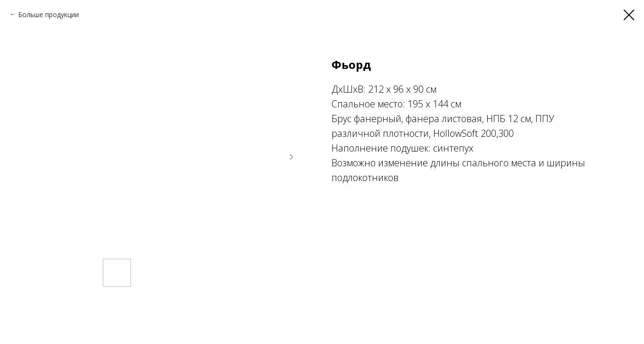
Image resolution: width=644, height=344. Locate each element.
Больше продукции (48, 14)
